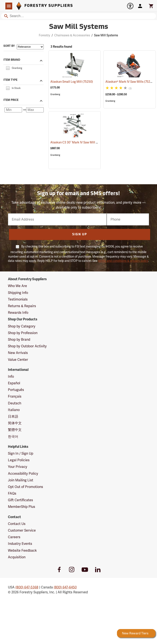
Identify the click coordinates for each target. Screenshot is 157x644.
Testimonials (18, 299)
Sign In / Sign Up (21, 453)
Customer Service (22, 530)
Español (14, 383)
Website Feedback (22, 550)
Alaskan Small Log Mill (72, 82)
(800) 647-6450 (65, 587)
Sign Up (80, 235)
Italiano (14, 410)
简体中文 (15, 423)
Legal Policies (19, 460)
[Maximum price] (35, 110)
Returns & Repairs (22, 306)
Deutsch (15, 403)
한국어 (13, 437)
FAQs (12, 493)
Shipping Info (18, 293)
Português (16, 390)
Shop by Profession (23, 333)
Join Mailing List (21, 480)
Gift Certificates (20, 500)
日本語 (13, 416)
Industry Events (20, 544)
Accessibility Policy (23, 474)
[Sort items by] (30, 47)
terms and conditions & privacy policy (123, 261)
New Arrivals (18, 353)
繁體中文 (15, 430)
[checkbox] (8, 68)
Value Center (18, 360)
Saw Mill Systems (106, 35)
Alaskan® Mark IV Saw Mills (130, 82)
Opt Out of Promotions (25, 487)
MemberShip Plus (22, 507)
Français (15, 396)
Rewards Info (18, 313)
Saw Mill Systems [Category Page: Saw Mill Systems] (79, 27)
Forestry (44, 35)
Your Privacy (18, 467)
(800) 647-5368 (27, 587)
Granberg (55, 94)
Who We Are (17, 286)
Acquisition (17, 557)
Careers (14, 537)
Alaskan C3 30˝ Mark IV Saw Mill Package (85, 142)
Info (11, 377)
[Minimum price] (13, 110)
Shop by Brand (19, 340)
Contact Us (17, 524)
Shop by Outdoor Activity (27, 346)
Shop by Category (22, 326)
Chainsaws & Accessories (72, 35)
